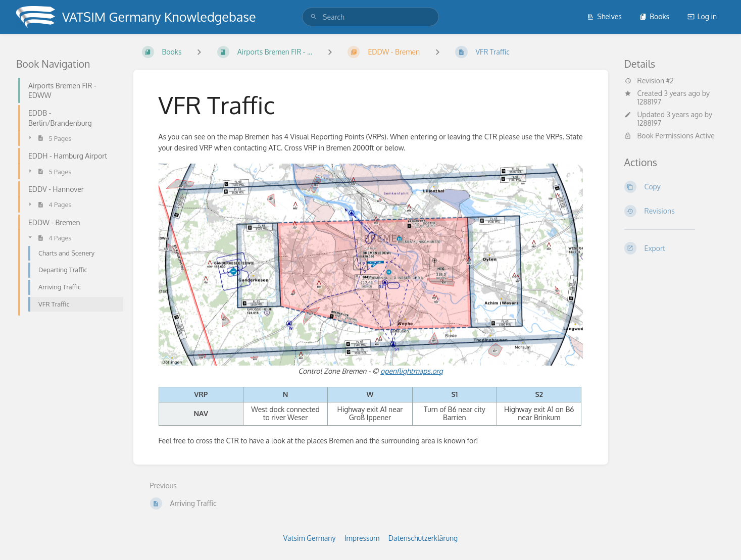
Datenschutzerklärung (423, 538)
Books (654, 16)
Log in (702, 16)
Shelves (604, 16)
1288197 (650, 102)
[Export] (675, 248)
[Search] (314, 17)
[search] (371, 17)
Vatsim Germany (310, 538)
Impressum (362, 538)
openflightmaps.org (412, 371)
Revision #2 (649, 81)
